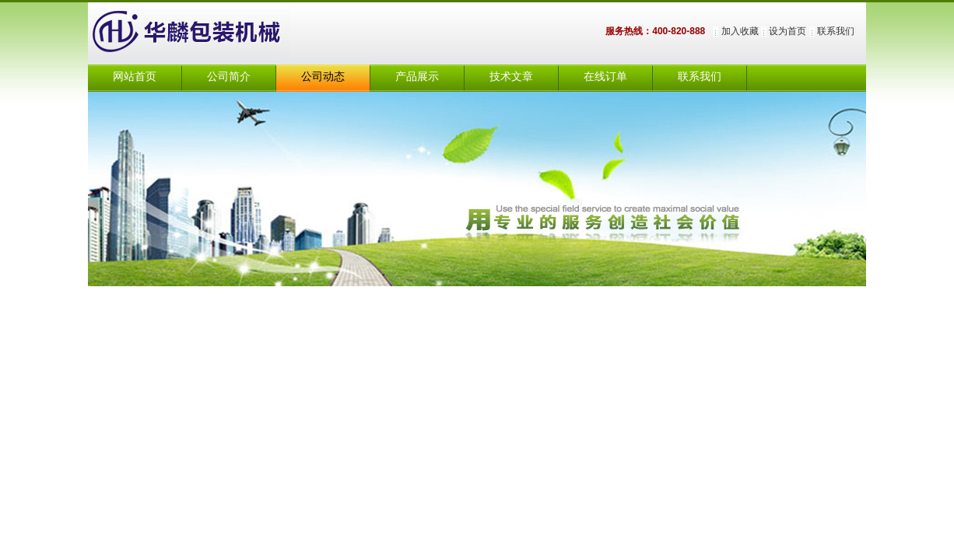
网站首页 (135, 77)
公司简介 (229, 77)
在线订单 (605, 77)
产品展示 (417, 77)
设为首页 (787, 31)
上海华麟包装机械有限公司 (205, 33)
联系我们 (836, 31)
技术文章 (511, 77)
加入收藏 (740, 31)
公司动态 (323, 77)
